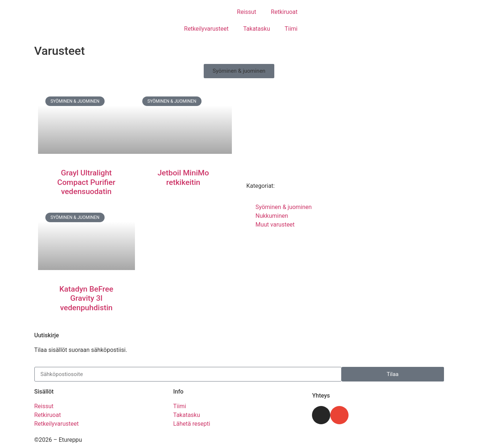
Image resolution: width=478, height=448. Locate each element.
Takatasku (257, 29)
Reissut (247, 12)
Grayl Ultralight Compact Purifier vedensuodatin (86, 182)
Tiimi (291, 29)
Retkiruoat (284, 12)
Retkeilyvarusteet (206, 29)
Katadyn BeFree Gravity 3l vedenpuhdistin (86, 298)
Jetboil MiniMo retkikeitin (183, 177)
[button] (239, 71)
